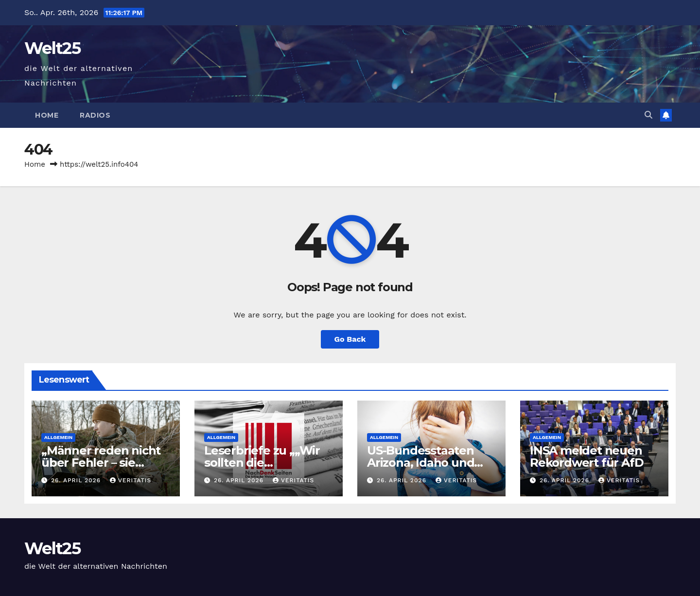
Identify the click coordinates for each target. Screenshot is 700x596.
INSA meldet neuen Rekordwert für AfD (586, 456)
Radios (95, 115)
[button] (648, 115)
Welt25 (52, 48)
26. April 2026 (77, 480)
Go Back (350, 339)
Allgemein (58, 437)
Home (47, 115)
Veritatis (131, 480)
